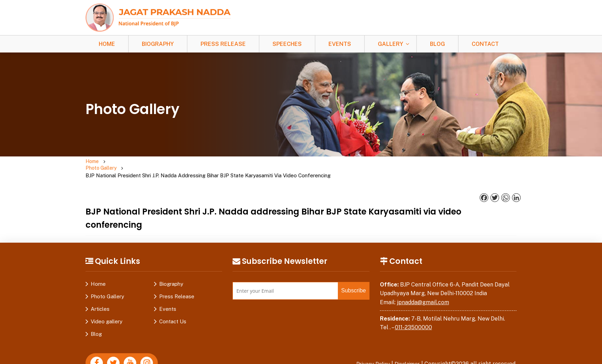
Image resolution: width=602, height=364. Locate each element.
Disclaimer (406, 350)
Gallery (391, 44)
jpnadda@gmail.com (423, 289)
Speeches (287, 44)
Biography (158, 44)
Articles (100, 295)
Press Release (223, 44)
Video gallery (107, 308)
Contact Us (173, 308)
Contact (485, 44)
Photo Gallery (128, 162)
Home (107, 44)
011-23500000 (413, 314)
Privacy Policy (369, 350)
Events (340, 44)
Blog (437, 44)
